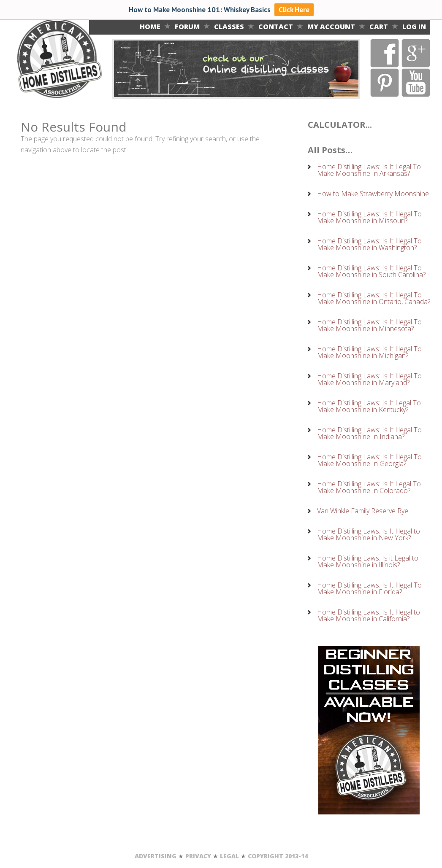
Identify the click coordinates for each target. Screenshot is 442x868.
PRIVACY (198, 856)
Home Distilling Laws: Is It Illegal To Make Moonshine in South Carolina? (371, 271)
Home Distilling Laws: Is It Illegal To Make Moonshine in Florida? (369, 588)
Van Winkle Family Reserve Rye (363, 511)
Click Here (294, 10)
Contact (276, 27)
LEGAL (229, 856)
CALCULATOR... (340, 125)
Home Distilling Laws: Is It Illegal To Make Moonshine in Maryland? (369, 379)
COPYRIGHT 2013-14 (278, 856)
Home (150, 27)
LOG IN (414, 27)
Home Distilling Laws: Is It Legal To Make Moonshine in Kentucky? (369, 406)
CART (379, 27)
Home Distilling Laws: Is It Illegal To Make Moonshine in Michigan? (369, 352)
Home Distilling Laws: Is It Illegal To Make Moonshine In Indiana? (369, 433)
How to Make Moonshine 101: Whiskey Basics (201, 10)
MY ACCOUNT (331, 27)
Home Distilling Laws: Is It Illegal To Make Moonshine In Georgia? (369, 460)
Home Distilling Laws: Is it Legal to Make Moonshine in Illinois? (368, 561)
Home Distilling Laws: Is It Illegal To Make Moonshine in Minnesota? (369, 325)
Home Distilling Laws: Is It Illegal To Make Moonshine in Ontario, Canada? (374, 298)
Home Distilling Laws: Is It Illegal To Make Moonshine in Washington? (369, 244)
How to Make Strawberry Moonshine (373, 194)
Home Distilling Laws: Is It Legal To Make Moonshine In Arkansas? (369, 170)
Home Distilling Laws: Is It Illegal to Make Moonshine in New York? (369, 534)
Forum (187, 27)
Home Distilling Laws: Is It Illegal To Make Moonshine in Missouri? (369, 217)
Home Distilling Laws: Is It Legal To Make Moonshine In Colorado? (369, 487)
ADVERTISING (156, 856)
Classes (229, 27)
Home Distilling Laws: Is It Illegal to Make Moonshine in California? (369, 615)
